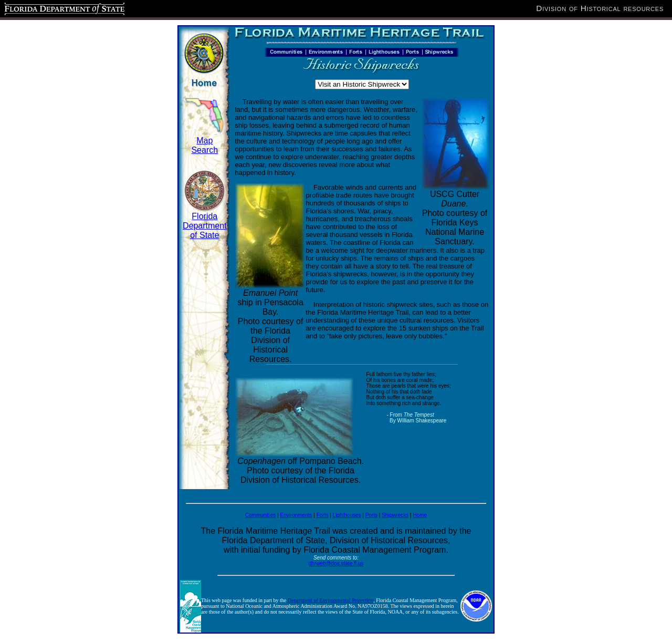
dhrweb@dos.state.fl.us (336, 563)
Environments (296, 515)
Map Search (204, 145)
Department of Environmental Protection (331, 600)
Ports (371, 515)
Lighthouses (347, 515)
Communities (260, 515)
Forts (323, 515)
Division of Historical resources (600, 8)
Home (420, 515)
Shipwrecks (395, 515)
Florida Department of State (205, 226)
